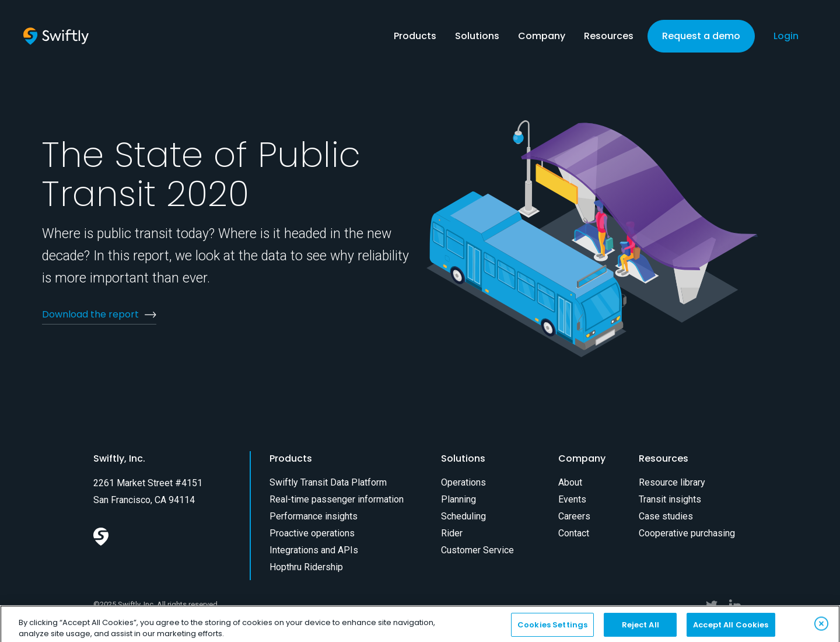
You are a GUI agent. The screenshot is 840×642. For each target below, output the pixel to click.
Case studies (666, 516)
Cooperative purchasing (687, 533)
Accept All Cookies (731, 629)
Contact (574, 533)
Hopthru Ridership (306, 567)
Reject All (640, 629)
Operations (463, 482)
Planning (459, 499)
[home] (56, 36)
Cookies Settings (552, 629)
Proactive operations (312, 533)
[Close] (821, 629)
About (570, 482)
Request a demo (701, 36)
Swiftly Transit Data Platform (328, 482)
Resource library (672, 482)
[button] (415, 39)
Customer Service (477, 550)
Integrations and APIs (314, 550)
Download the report (90, 314)
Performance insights (314, 516)
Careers (574, 516)
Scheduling (463, 516)
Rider (452, 533)
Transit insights (670, 499)
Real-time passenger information (337, 499)
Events (572, 499)
